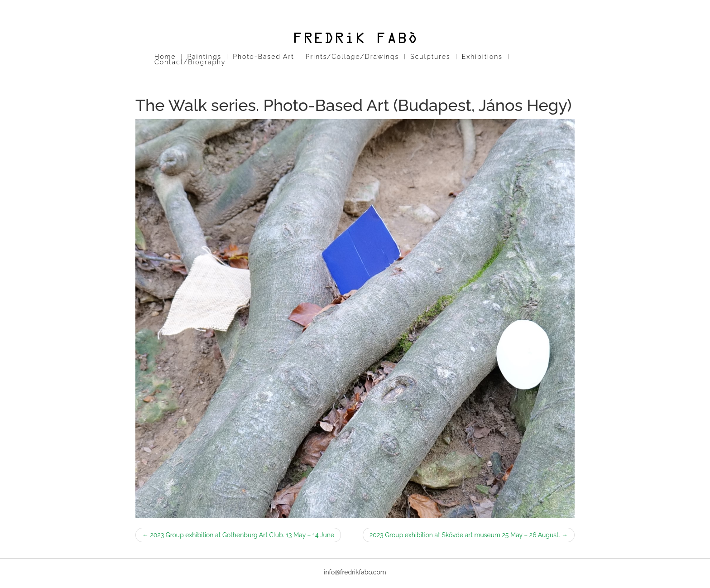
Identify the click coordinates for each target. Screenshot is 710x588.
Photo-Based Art (264, 57)
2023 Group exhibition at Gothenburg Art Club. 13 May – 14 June (238, 535)
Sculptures (430, 57)
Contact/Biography (190, 62)
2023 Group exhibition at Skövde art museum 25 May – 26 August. (469, 535)
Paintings (204, 57)
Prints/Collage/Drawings (352, 57)
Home (165, 57)
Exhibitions (482, 57)
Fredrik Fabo (355, 38)
